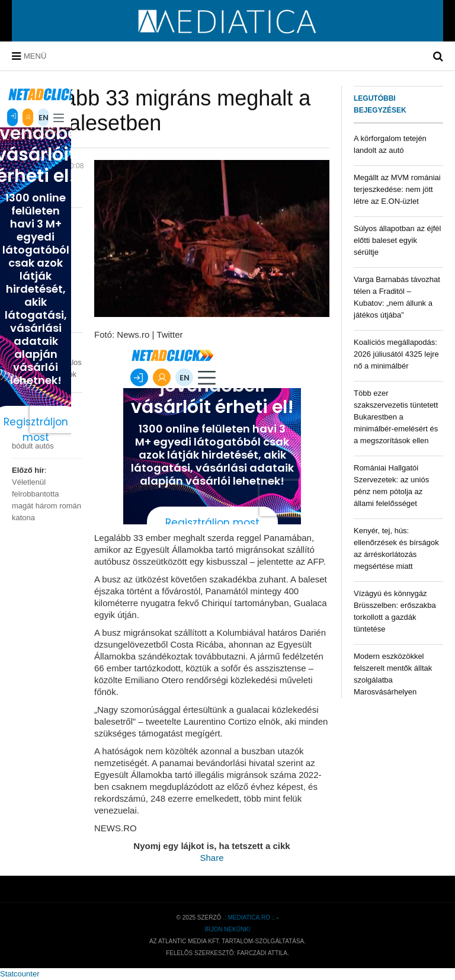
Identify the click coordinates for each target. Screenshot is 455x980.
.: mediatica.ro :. (249, 917)
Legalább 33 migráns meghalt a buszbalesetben (161, 111)
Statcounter (20, 974)
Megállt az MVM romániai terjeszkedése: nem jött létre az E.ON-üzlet (397, 189)
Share (212, 858)
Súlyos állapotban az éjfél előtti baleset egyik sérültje (397, 240)
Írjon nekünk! (227, 929)
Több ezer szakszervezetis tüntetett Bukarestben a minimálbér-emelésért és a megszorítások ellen (396, 417)
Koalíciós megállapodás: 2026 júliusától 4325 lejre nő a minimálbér (396, 354)
